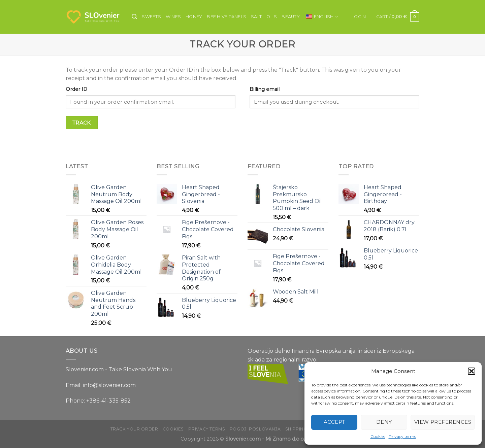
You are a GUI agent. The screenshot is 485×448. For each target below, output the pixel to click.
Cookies (378, 436)
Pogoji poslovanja (255, 429)
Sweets (151, 17)
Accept (334, 422)
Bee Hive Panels (227, 17)
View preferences (443, 422)
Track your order (134, 429)
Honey (194, 17)
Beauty (291, 17)
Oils (272, 17)
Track (82, 123)
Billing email (265, 89)
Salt (256, 17)
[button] (472, 371)
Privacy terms (402, 436)
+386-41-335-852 (108, 401)
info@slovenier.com (109, 385)
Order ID (76, 89)
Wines (173, 17)
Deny (384, 422)
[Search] (134, 17)
